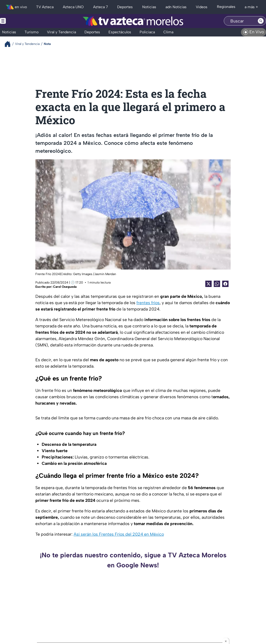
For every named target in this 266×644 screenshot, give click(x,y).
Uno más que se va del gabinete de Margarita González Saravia (92, 609)
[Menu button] (21, 21)
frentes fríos (148, 303)
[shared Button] (217, 284)
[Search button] (261, 21)
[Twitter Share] (208, 284)
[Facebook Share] (225, 284)
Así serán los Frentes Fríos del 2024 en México (119, 534)
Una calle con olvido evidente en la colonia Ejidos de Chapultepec (228, 609)
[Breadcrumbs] (10, 44)
